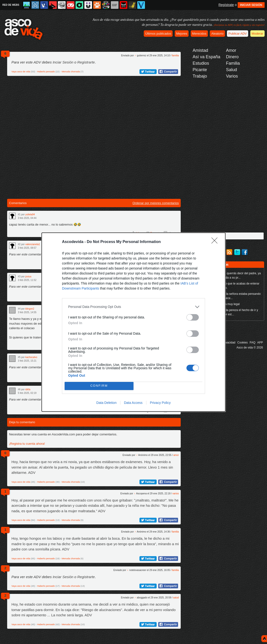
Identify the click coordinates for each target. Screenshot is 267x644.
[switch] (193, 317)
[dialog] (133, 322)
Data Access (133, 403)
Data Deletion (106, 403)
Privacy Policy (160, 403)
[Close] (216, 242)
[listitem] (133, 307)
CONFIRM (99, 386)
